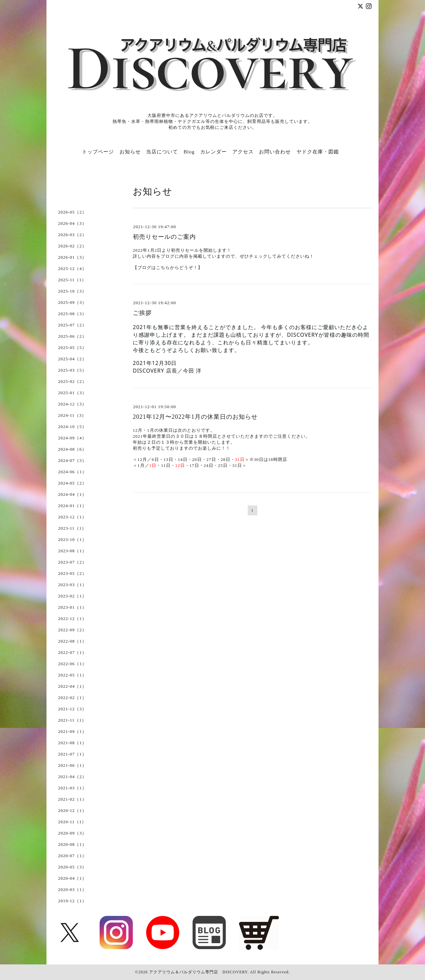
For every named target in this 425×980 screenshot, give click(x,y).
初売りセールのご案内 (164, 237)
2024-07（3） (72, 460)
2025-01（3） (72, 393)
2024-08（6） (72, 449)
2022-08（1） (72, 641)
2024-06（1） (72, 472)
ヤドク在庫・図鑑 (318, 152)
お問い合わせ (275, 152)
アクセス (243, 152)
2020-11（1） (72, 822)
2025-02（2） (72, 381)
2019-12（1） (72, 901)
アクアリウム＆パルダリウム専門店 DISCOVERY (198, 972)
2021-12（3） (72, 709)
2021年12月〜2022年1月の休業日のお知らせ (195, 417)
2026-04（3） (72, 223)
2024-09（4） (72, 438)
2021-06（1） (72, 765)
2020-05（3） (72, 867)
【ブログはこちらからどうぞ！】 (168, 267)
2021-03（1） (72, 788)
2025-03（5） (72, 370)
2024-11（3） (72, 415)
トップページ (98, 152)
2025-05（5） (72, 348)
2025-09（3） (72, 302)
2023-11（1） (72, 528)
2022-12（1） (72, 619)
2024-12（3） (72, 404)
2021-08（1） (72, 743)
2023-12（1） (72, 517)
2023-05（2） (72, 573)
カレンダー (213, 152)
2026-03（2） (72, 235)
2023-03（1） (72, 585)
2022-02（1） (72, 698)
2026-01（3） (72, 257)
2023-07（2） (72, 562)
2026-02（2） (72, 246)
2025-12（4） (72, 268)
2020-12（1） (72, 810)
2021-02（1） (72, 799)
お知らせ (130, 152)
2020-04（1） (72, 878)
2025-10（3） (72, 291)
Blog (189, 152)
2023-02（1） (72, 596)
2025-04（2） (72, 359)
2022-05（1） (72, 675)
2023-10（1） (72, 539)
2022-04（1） (72, 686)
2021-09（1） (72, 731)
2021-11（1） (72, 720)
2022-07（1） (72, 652)
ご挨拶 (142, 313)
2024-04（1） (72, 494)
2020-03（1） (72, 890)
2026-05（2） (72, 212)
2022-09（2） (72, 630)
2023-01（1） (72, 607)
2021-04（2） (72, 777)
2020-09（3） (72, 833)
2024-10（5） (72, 427)
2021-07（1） (72, 754)
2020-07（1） (72, 856)
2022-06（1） (72, 664)
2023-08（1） (72, 551)
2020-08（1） (72, 844)
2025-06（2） (72, 336)
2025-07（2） (72, 325)
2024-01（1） (72, 506)
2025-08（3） (72, 314)
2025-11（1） (72, 280)
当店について (162, 152)
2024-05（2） (72, 483)
